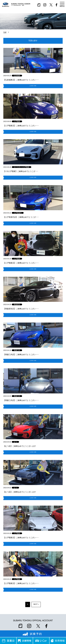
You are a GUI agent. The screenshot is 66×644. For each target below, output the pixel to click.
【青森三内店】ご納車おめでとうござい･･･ (21, 355)
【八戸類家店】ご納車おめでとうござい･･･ (21, 126)
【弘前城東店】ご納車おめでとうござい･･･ (21, 80)
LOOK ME (33, 86)
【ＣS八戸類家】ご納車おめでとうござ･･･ (21, 171)
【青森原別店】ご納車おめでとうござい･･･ (21, 309)
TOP (5, 32)
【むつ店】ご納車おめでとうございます (20, 446)
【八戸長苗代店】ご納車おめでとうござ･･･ (21, 217)
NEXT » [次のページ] (36, 604)
